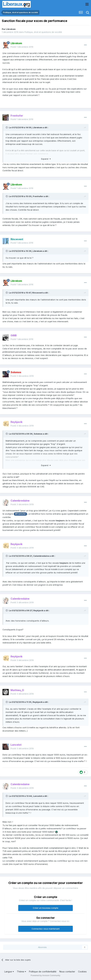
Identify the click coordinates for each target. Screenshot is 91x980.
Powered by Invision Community (45, 975)
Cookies (82, 972)
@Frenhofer (20, 514)
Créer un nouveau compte (46, 908)
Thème (21, 972)
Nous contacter (67, 972)
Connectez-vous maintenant (46, 929)
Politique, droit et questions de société (43, 32)
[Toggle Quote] (7, 127)
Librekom (11, 29)
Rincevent (38, 293)
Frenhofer (38, 196)
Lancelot (38, 796)
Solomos (38, 434)
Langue (9, 972)
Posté (22, 47)
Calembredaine (41, 556)
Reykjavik (38, 610)
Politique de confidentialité (43, 972)
